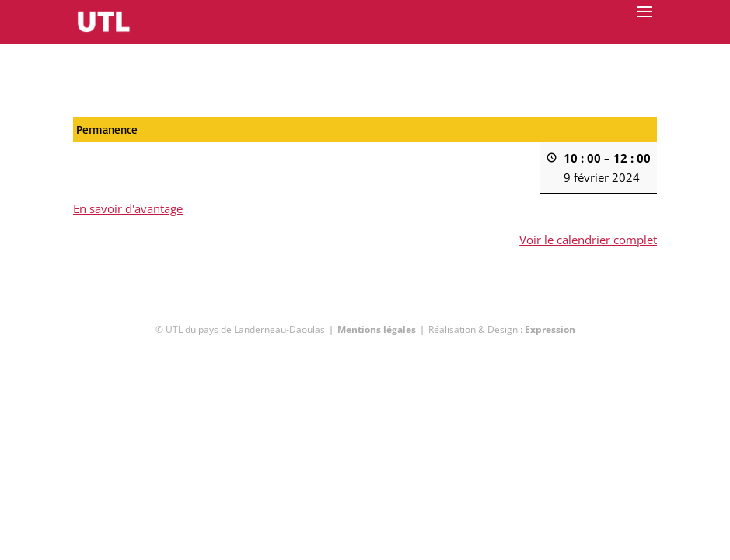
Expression (550, 329)
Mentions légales (377, 329)
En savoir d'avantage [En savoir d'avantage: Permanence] (128, 208)
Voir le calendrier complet (588, 240)
